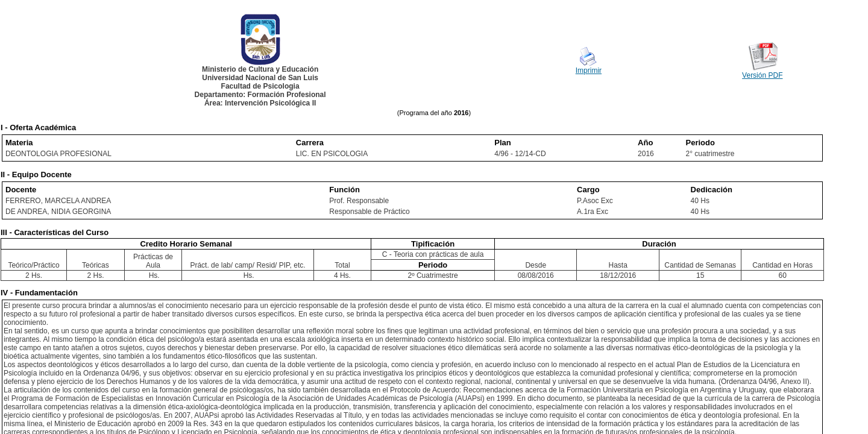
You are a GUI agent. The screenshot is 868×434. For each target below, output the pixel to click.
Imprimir (589, 71)
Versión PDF (762, 75)
